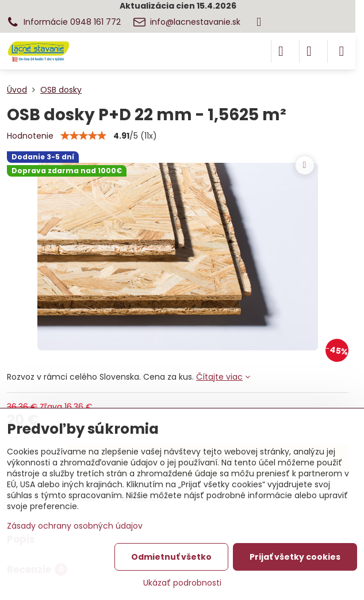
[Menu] (342, 51)
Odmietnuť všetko (171, 557)
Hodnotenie (30, 136)
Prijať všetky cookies (295, 557)
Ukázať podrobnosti (182, 583)
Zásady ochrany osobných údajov (75, 526)
